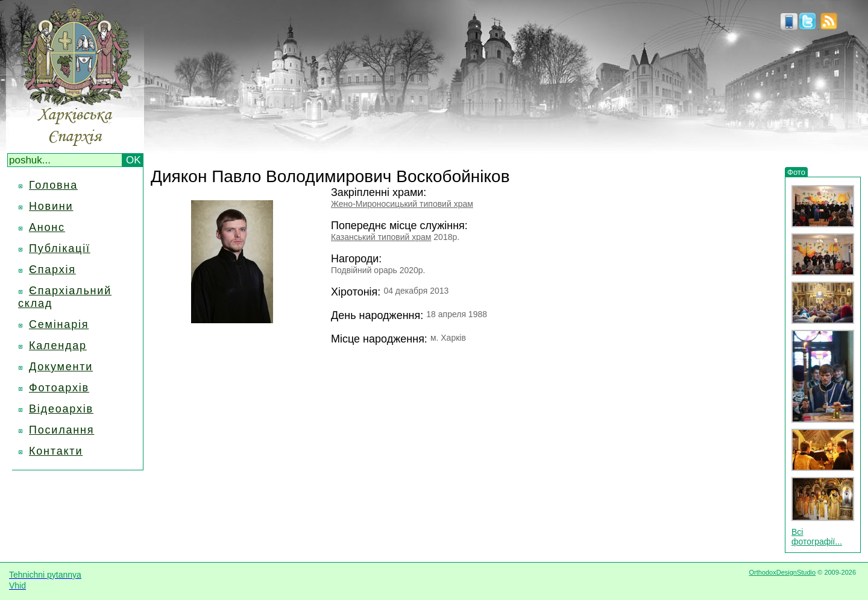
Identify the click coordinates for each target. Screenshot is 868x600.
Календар (58, 346)
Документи (61, 367)
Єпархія (52, 270)
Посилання (61, 430)
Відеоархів (61, 409)
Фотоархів (59, 388)
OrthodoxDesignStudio (782, 572)
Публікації (60, 248)
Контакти (56, 451)
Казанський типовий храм (381, 237)
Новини (51, 206)
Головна (53, 185)
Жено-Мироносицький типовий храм (402, 204)
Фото (796, 172)
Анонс (47, 227)
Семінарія (59, 324)
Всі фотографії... (817, 537)
